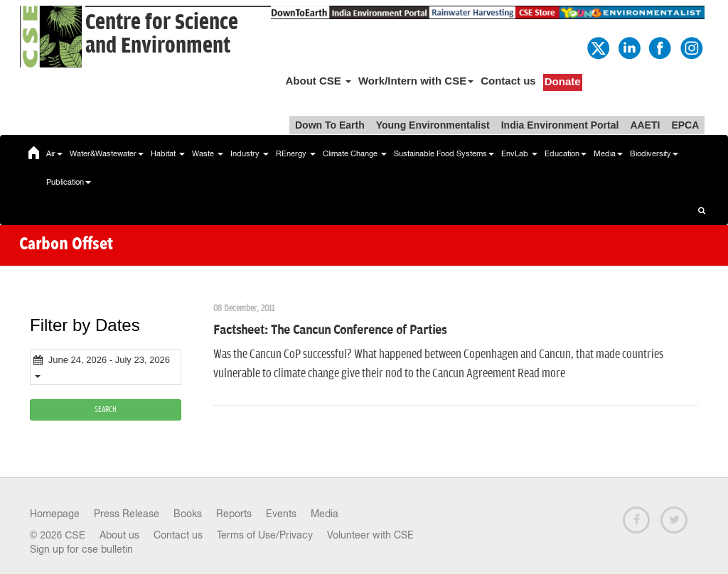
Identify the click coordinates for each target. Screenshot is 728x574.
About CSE (318, 81)
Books (188, 514)
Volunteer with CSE (370, 535)
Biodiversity (654, 153)
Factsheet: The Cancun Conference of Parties (330, 330)
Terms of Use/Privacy (265, 535)
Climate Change (355, 153)
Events (281, 514)
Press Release (127, 514)
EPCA (685, 125)
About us (119, 535)
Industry (250, 153)
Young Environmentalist (433, 125)
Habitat (168, 153)
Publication (69, 182)
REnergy (296, 153)
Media (608, 153)
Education (566, 153)
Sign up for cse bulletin (81, 549)
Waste (208, 153)
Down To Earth (330, 125)
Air (54, 153)
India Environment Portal (560, 125)
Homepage (55, 514)
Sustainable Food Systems (444, 153)
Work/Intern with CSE (416, 81)
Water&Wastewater (107, 153)
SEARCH (106, 410)
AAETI (645, 125)
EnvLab (519, 153)
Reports (234, 514)
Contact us (508, 81)
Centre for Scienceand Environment (162, 34)
